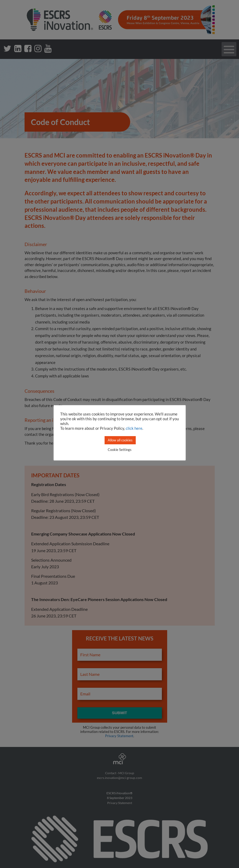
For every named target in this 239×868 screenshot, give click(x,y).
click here (134, 428)
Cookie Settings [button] (120, 450)
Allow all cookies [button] (120, 440)
